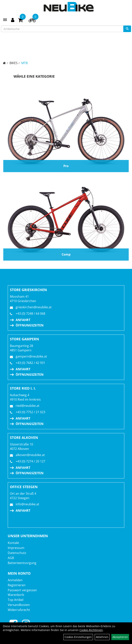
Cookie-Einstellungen (78, 637)
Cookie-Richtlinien (91, 630)
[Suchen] (127, 29)
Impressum (16, 548)
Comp (66, 254)
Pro (66, 166)
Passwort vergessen (22, 590)
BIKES (14, 63)
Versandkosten (19, 605)
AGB (11, 558)
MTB (24, 63)
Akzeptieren (120, 637)
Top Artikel (16, 600)
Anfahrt (23, 320)
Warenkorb (16, 595)
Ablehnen (102, 637)
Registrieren (17, 585)
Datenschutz (17, 553)
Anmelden (15, 580)
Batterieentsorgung (22, 563)
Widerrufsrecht (19, 610)
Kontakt (13, 543)
